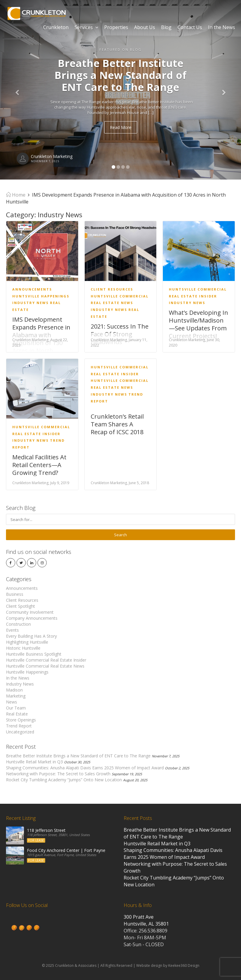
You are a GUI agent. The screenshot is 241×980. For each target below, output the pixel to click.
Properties (116, 27)
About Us (145, 27)
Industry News (31, 303)
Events (12, 630)
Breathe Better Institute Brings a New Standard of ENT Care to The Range (78, 756)
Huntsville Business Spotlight (34, 654)
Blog (166, 27)
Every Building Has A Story (31, 636)
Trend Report (19, 726)
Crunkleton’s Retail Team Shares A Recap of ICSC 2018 (117, 424)
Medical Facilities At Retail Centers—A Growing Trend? (39, 465)
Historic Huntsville (23, 648)
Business (15, 594)
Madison (14, 690)
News (12, 702)
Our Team (16, 708)
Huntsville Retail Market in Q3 (34, 762)
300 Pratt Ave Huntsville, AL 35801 (146, 920)
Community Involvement (30, 612)
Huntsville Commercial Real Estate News (45, 666)
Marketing (16, 696)
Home (16, 195)
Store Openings (21, 720)
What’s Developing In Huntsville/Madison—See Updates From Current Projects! (198, 324)
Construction (18, 624)
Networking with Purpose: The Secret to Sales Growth (58, 774)
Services (86, 27)
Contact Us (190, 27)
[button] (18, 90)
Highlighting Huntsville (27, 642)
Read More (121, 127)
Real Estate (17, 714)
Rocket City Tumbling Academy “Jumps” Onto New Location (64, 780)
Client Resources (112, 289)
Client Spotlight (21, 606)
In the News (222, 27)
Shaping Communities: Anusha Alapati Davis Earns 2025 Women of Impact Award (85, 768)
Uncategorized (20, 732)
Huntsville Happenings (41, 296)
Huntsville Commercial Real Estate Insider (46, 660)
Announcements (32, 289)
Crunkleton (56, 27)
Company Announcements (32, 618)
